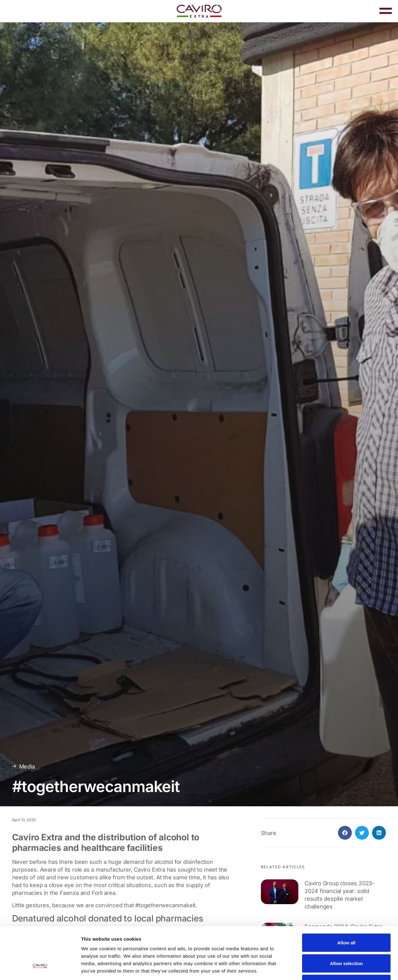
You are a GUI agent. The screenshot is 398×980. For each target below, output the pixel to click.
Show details (325, 968)
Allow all (346, 898)
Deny (346, 939)
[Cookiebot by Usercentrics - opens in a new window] (40, 968)
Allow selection (346, 919)
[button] (345, 833)
